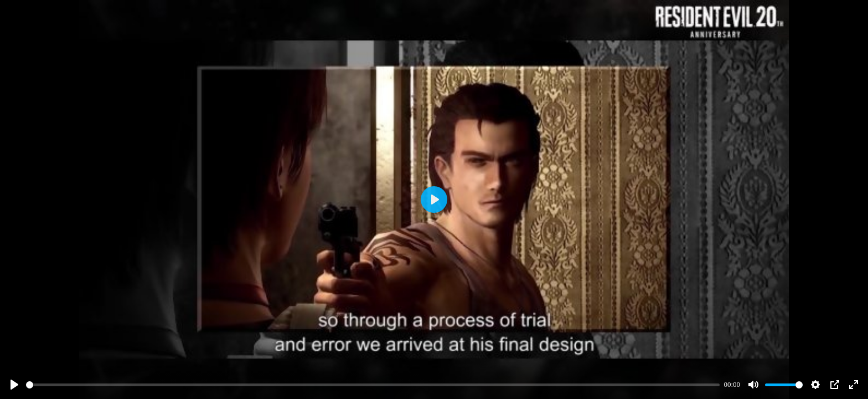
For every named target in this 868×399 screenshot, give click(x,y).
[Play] (14, 385)
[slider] (373, 385)
